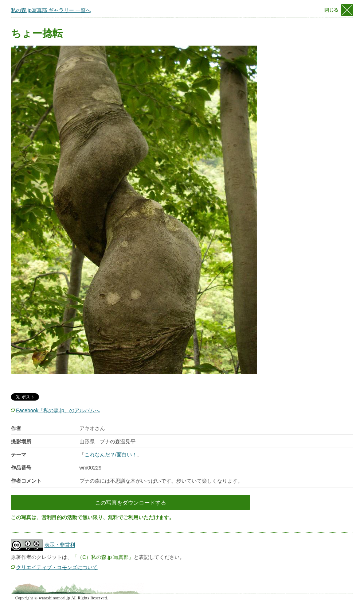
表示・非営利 (60, 545)
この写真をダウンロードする (131, 503)
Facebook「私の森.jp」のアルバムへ (58, 410)
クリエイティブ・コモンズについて (57, 567)
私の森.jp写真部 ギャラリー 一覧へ (51, 10)
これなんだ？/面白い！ (111, 455)
